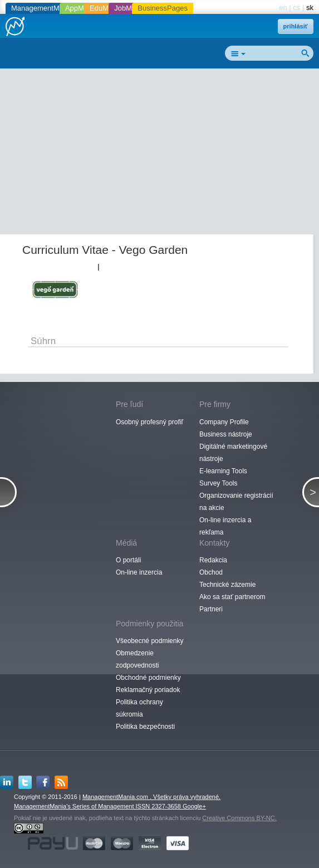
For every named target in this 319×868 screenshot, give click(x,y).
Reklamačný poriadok (148, 690)
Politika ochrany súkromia (139, 708)
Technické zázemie (227, 585)
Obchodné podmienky (148, 678)
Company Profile (224, 422)
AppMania (82, 8)
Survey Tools (218, 483)
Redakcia (213, 560)
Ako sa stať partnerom (232, 597)
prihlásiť (296, 26)
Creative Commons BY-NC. (239, 818)
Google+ (194, 806)
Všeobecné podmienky (149, 641)
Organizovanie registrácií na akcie (236, 502)
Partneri (211, 609)
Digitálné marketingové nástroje (233, 453)
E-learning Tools (223, 471)
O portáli (128, 560)
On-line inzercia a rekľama (225, 526)
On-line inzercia (139, 572)
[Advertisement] (164, 154)
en (283, 8)
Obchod (211, 572)
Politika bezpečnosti (145, 727)
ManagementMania (42, 8)
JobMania (130, 8)
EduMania (106, 8)
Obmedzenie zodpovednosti (137, 659)
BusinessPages (163, 8)
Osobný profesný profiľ (149, 422)
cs (296, 8)
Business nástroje (226, 434)
